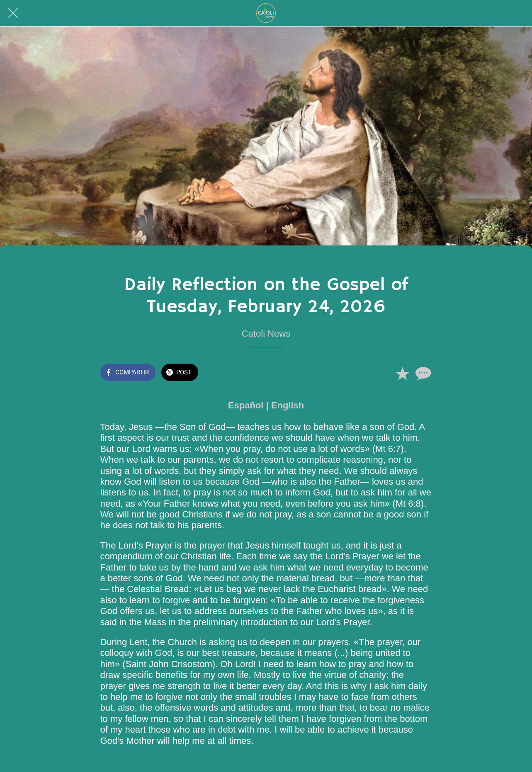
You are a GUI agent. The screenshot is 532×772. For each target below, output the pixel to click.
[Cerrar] (13, 13)
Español (246, 405)
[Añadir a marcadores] (402, 373)
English (288, 405)
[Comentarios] (422, 373)
